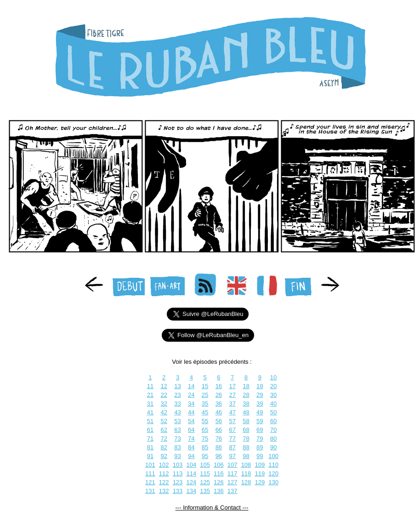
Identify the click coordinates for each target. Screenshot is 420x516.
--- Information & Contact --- (212, 507)
